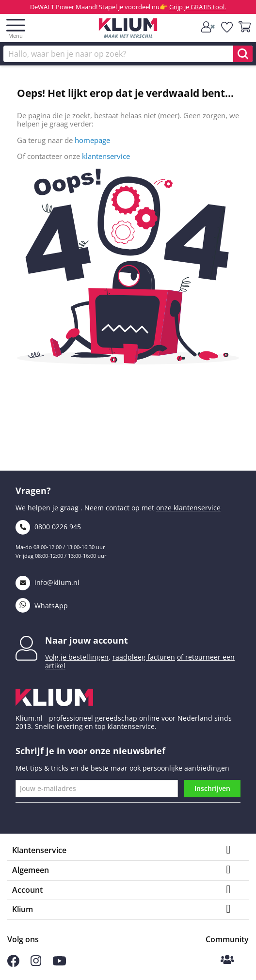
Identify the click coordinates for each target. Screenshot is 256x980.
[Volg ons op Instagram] (36, 963)
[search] (243, 54)
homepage (92, 140)
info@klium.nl (48, 582)
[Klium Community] (227, 960)
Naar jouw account (87, 640)
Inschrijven (212, 788)
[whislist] (227, 28)
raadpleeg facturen (144, 657)
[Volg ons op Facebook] (13, 964)
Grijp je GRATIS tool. (198, 7)
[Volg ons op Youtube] (59, 963)
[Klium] (128, 30)
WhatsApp (42, 606)
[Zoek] (128, 54)
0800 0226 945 (48, 527)
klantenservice (106, 156)
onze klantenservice (188, 508)
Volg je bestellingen (77, 657)
